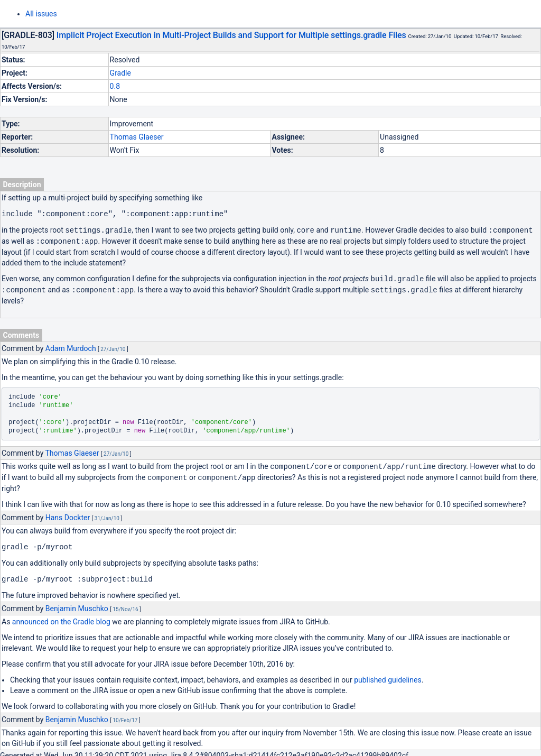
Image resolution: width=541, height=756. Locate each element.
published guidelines (388, 675)
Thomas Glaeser (137, 137)
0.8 (115, 86)
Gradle (120, 73)
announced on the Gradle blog (61, 617)
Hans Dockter (68, 514)
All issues (41, 14)
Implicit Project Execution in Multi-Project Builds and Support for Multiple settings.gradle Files (231, 35)
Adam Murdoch (71, 346)
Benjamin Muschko (77, 604)
